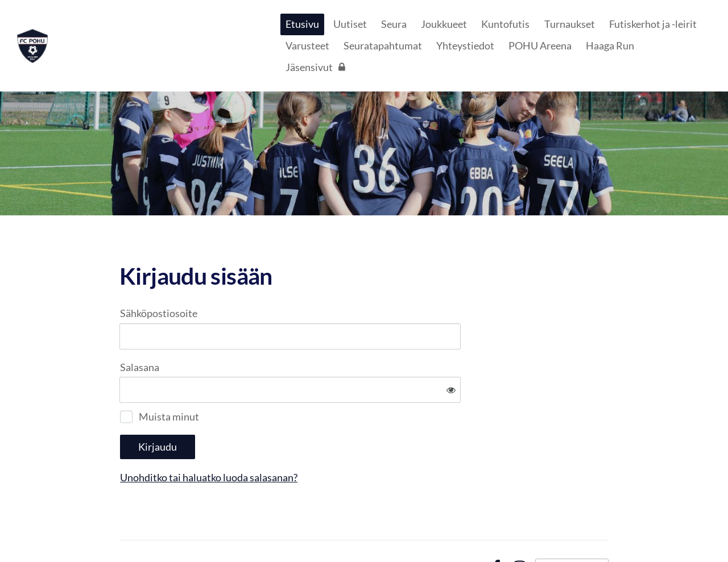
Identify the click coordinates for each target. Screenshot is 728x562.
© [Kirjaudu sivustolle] (124, 530)
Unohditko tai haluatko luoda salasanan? (332, 440)
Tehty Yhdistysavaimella (572, 530)
